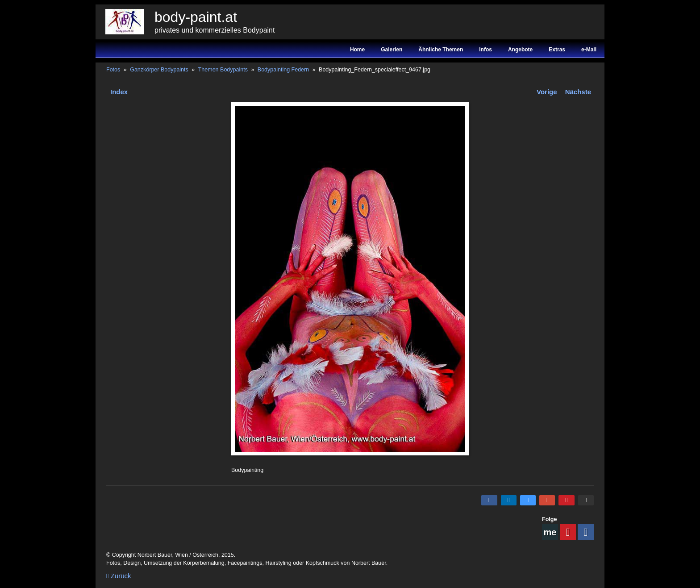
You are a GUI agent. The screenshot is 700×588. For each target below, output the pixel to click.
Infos (485, 50)
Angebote (520, 50)
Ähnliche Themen (441, 50)
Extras (557, 50)
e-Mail (589, 50)
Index (119, 92)
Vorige (547, 92)
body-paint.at (196, 17)
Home (357, 50)
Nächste (578, 92)
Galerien (392, 50)
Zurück (119, 576)
